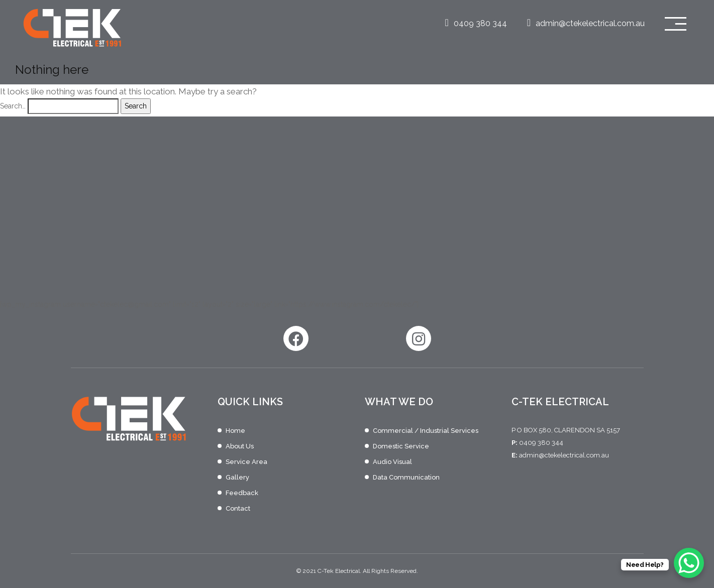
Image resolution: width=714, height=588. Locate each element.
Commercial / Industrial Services (426, 431)
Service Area (246, 462)
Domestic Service (401, 446)
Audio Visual (392, 462)
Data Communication (406, 477)
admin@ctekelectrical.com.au (586, 23)
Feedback (242, 493)
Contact (238, 508)
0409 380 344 (476, 23)
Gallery (237, 477)
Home (235, 431)
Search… (13, 106)
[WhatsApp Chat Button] (689, 563)
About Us (240, 446)
